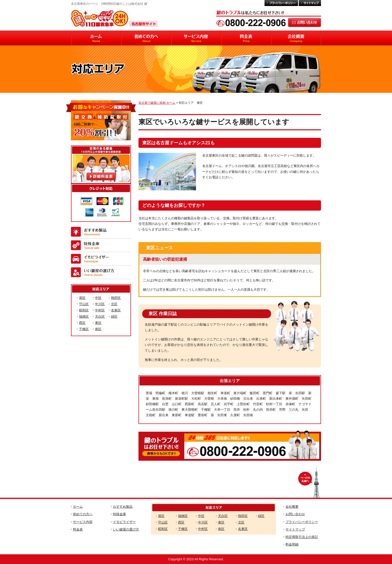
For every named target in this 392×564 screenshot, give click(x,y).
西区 (82, 323)
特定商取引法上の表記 (302, 537)
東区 (98, 323)
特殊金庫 (119, 514)
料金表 (78, 529)
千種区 (84, 329)
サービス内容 (83, 522)
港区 (82, 298)
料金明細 (292, 544)
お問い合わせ (295, 514)
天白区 (100, 317)
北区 (114, 304)
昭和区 (84, 310)
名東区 (116, 310)
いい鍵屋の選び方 (126, 529)
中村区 (100, 310)
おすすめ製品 (123, 507)
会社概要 (292, 507)
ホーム (78, 507)
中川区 (100, 304)
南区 (98, 329)
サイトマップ (295, 529)
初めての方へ (83, 514)
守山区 (84, 304)
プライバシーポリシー (302, 522)
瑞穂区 (84, 317)
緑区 (114, 317)
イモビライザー (124, 522)
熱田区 (116, 298)
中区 (98, 298)
